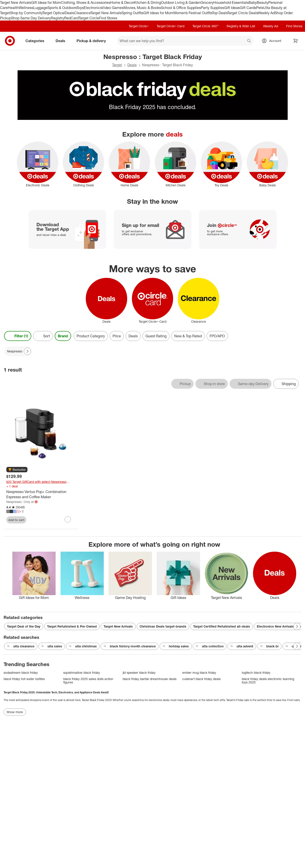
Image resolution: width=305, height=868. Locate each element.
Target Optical (54, 13)
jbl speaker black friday (139, 673)
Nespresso (14, 502)
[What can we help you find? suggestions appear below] (185, 41)
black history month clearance (130, 646)
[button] (17, 470)
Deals (69, 13)
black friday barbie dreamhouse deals (150, 679)
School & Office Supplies (181, 8)
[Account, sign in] (273, 41)
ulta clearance (21, 646)
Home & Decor (122, 2)
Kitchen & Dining (147, 2)
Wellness (26, 8)
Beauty (263, 2)
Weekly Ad (266, 13)
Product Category (91, 336)
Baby (253, 2)
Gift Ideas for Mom (46, 2)
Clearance (82, 13)
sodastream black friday (21, 673)
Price (117, 336)
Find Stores (108, 18)
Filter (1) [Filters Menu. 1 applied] (18, 336)
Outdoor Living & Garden (181, 2)
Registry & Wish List (241, 26)
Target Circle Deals (243, 13)
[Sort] (43, 336)
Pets (260, 8)
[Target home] (10, 41)
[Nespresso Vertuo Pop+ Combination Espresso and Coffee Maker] (41, 494)
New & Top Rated (188, 336)
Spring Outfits (132, 13)
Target (117, 65)
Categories (37, 41)
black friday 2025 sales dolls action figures (88, 681)
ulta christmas (83, 646)
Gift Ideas (232, 8)
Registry (58, 18)
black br (269, 646)
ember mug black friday (199, 673)
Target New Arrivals (16, 2)
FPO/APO (217, 336)
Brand (63, 336)
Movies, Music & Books (142, 8)
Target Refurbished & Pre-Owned (72, 626)
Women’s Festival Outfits (193, 13)
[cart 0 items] (296, 41)
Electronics (93, 8)
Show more (15, 712)
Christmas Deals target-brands (163, 626)
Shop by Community (26, 13)
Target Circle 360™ (206, 26)
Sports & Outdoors (62, 8)
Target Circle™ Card (171, 26)
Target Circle (89, 18)
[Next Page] (27, 351)
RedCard (71, 18)
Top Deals (220, 13)
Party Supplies (212, 8)
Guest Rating (156, 336)
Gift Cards (248, 8)
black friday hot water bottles (24, 679)
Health (13, 8)
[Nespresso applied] (18, 351)
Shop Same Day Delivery (31, 18)
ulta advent (242, 646)
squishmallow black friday (82, 673)
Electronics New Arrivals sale (279, 626)
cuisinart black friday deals (201, 679)
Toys (80, 8)
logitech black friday (256, 673)
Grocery (207, 2)
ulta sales (52, 646)
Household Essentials (231, 2)
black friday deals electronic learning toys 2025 (268, 681)
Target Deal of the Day (24, 626)
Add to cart (16, 520)
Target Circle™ (139, 26)
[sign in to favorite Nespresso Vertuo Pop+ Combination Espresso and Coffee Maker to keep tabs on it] (68, 519)
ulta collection (210, 646)
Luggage (40, 8)
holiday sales (176, 646)
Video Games (113, 8)
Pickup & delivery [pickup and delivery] (93, 41)
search (249, 41)
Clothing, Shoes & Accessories (86, 2)
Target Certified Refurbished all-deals (222, 626)
